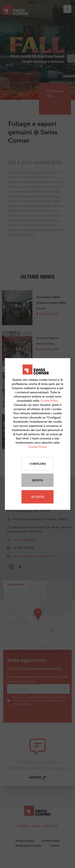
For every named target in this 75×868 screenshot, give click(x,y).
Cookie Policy (49, 401)
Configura (38, 464)
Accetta (37, 497)
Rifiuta (37, 480)
